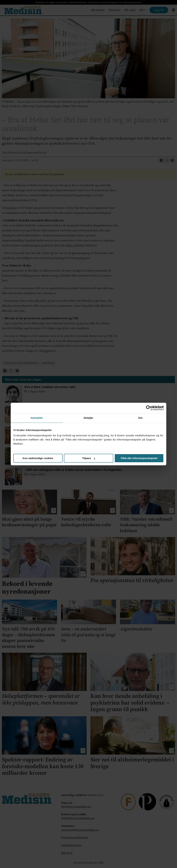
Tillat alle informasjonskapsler (139, 458)
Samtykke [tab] (37, 418)
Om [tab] (140, 418)
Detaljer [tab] (88, 418)
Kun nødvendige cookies (38, 458)
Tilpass (89, 458)
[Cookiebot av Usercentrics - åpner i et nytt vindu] (149, 408)
